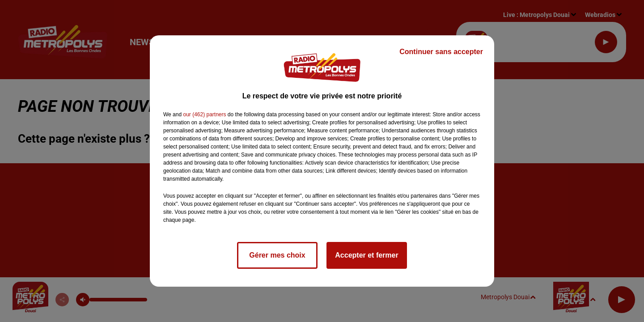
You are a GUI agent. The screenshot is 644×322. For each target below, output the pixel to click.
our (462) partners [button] (204, 114)
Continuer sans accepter (441, 52)
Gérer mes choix (277, 255)
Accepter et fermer (366, 255)
